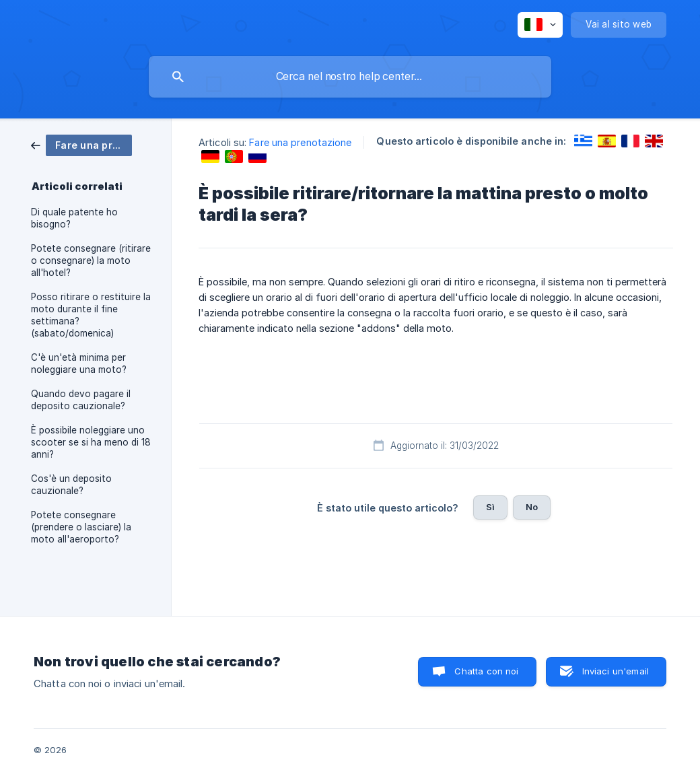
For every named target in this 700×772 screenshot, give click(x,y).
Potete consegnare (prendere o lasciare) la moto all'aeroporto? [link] (81, 527)
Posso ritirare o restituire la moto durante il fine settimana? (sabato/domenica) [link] (91, 315)
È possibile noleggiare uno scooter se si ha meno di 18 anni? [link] (91, 442)
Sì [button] (490, 507)
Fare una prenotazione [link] (300, 142)
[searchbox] (350, 77)
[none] (540, 25)
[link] (81, 144)
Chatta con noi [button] (486, 671)
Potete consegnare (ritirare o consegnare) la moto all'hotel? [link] (91, 260)
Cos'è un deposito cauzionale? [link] (71, 485)
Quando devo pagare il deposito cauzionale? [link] (81, 400)
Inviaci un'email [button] (616, 671)
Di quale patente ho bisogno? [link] (74, 218)
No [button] (532, 507)
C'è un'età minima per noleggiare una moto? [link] (79, 363)
